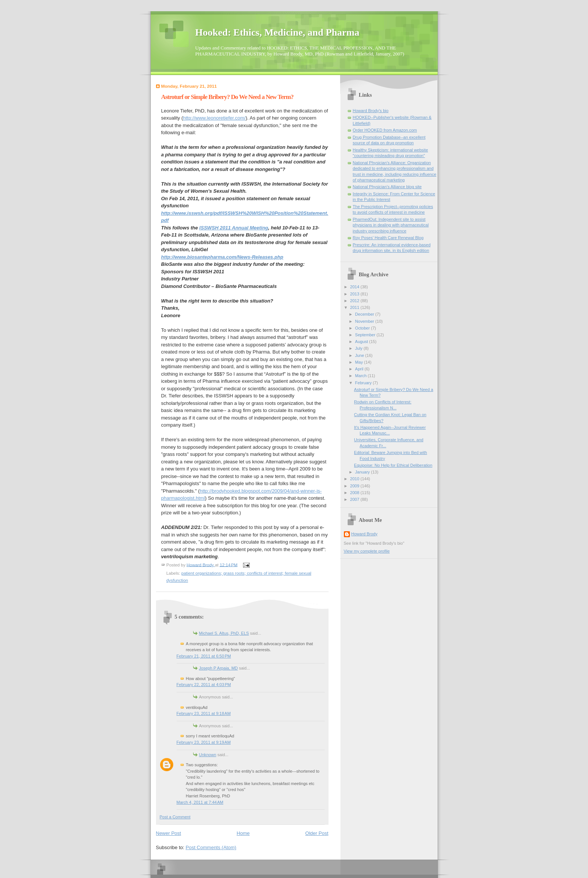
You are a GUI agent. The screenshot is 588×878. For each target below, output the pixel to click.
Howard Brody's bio (371, 111)
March (361, 376)
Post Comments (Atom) (211, 847)
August (362, 342)
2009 (355, 486)
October (363, 328)
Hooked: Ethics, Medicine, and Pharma (277, 32)
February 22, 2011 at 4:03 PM (204, 685)
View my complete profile (367, 551)
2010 (355, 479)
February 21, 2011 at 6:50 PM (204, 656)
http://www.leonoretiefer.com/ (214, 118)
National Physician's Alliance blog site (387, 187)
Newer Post (169, 833)
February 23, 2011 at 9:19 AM (204, 742)
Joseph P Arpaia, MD (219, 668)
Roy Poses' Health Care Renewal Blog (388, 238)
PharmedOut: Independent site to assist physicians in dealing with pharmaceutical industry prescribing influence (391, 225)
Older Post (317, 833)
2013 (355, 294)
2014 (355, 287)
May (360, 362)
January (363, 472)
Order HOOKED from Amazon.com (385, 130)
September (366, 335)
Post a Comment (175, 817)
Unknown (208, 755)
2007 (355, 499)
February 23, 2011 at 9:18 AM (204, 713)
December (365, 314)
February (364, 383)
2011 (355, 307)
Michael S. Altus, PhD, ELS (224, 633)
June (360, 355)
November (365, 321)
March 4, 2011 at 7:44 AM (200, 802)
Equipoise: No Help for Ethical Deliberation (393, 465)
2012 (355, 301)
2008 (355, 493)
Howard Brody (364, 534)
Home (243, 833)
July (359, 348)
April (360, 369)
